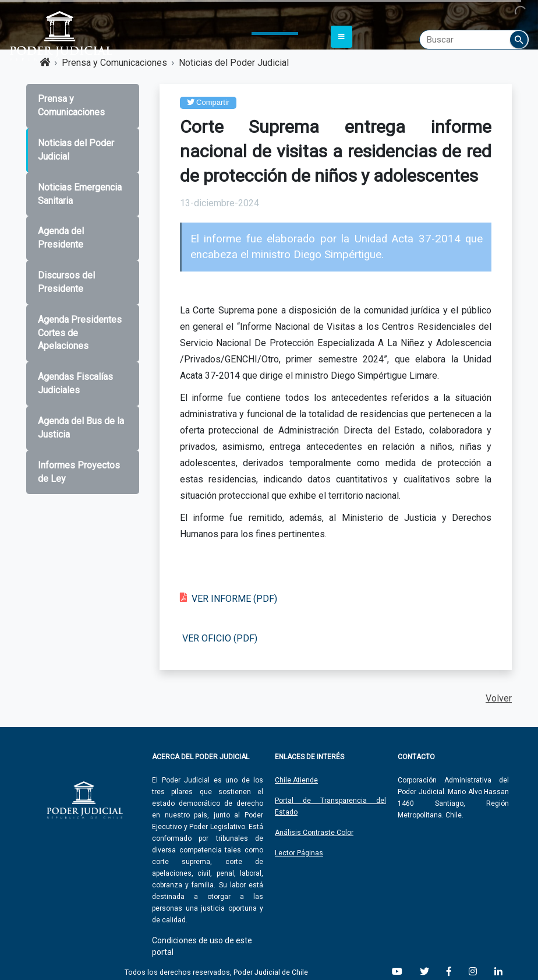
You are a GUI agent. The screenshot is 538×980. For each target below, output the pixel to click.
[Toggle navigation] (341, 37)
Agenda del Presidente (61, 238)
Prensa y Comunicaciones (71, 105)
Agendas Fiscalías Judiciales (75, 383)
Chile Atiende (296, 780)
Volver (499, 698)
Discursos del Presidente (66, 282)
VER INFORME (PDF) (234, 599)
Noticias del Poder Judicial (76, 150)
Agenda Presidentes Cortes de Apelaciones (80, 333)
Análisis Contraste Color (314, 833)
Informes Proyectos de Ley (79, 472)
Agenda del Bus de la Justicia (81, 428)
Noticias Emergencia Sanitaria (80, 194)
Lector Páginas (299, 853)
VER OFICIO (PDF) (220, 638)
